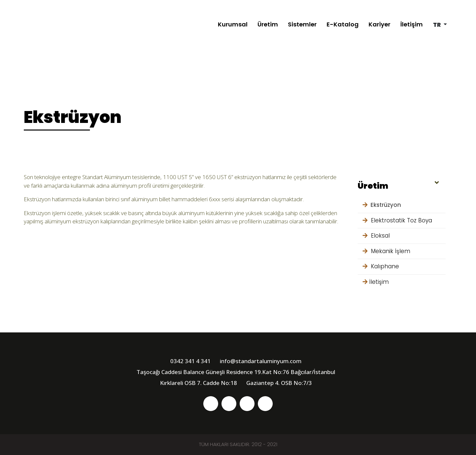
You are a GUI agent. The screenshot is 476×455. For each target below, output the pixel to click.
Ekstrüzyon (382, 205)
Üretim (268, 24)
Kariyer (379, 24)
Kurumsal (233, 24)
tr (437, 25)
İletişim (412, 24)
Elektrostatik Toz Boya (397, 220)
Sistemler (302, 24)
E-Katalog (343, 24)
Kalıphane (381, 266)
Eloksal (376, 236)
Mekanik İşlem (386, 251)
